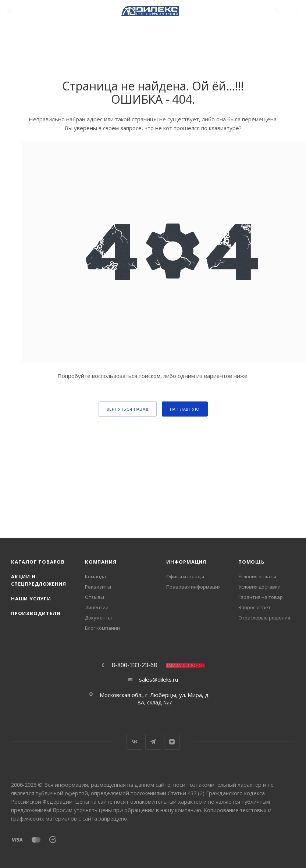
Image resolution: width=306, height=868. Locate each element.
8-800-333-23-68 (134, 665)
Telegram (153, 742)
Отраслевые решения (264, 618)
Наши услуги (31, 599)
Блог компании (102, 628)
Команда (95, 576)
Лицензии (97, 607)
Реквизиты (98, 587)
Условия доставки (259, 587)
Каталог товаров (38, 562)
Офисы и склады (185, 576)
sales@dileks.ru (159, 679)
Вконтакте (134, 742)
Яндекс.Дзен (172, 742)
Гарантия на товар (261, 597)
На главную (185, 409)
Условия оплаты (257, 576)
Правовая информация (193, 587)
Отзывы (95, 597)
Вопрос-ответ (255, 607)
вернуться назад (128, 409)
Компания (101, 562)
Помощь (252, 562)
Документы (98, 618)
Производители (36, 613)
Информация (186, 562)
